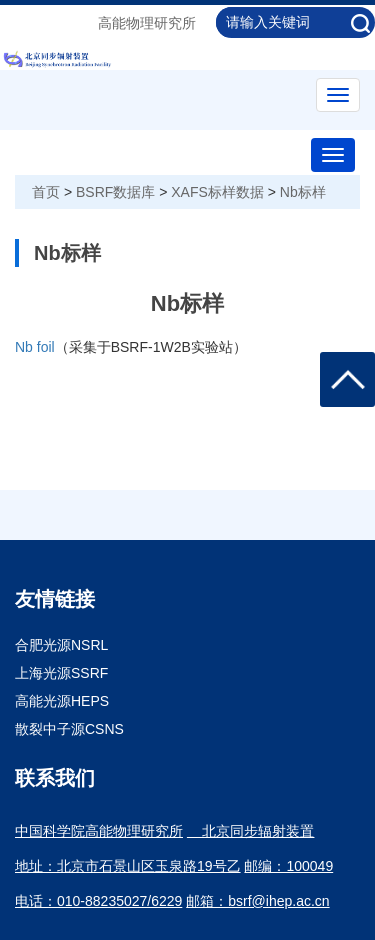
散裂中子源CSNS (69, 729)
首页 (46, 192)
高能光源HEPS (62, 701)
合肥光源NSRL (61, 645)
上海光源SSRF (61, 673)
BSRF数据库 (115, 192)
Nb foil (35, 347)
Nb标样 (303, 192)
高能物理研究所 (147, 23)
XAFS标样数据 (217, 192)
